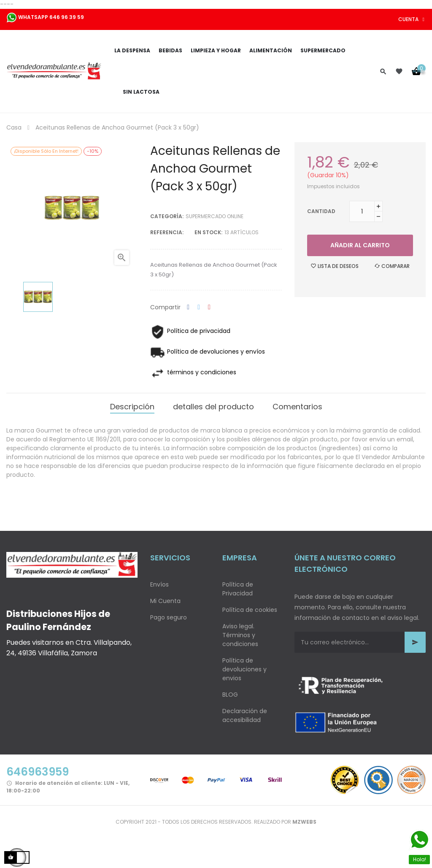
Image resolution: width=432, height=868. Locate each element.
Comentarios (297, 407)
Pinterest (209, 307)
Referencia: (167, 232)
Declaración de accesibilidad (245, 715)
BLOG (230, 695)
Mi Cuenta (165, 601)
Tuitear (199, 307)
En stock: (208, 232)
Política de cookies (250, 610)
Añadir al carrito (360, 245)
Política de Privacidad (238, 589)
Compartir (188, 307)
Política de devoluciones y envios (244, 669)
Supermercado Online (215, 216)
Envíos (159, 584)
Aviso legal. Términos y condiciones (240, 635)
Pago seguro (169, 617)
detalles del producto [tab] (213, 407)
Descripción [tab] (132, 407)
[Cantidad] (362, 211)
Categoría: (167, 216)
